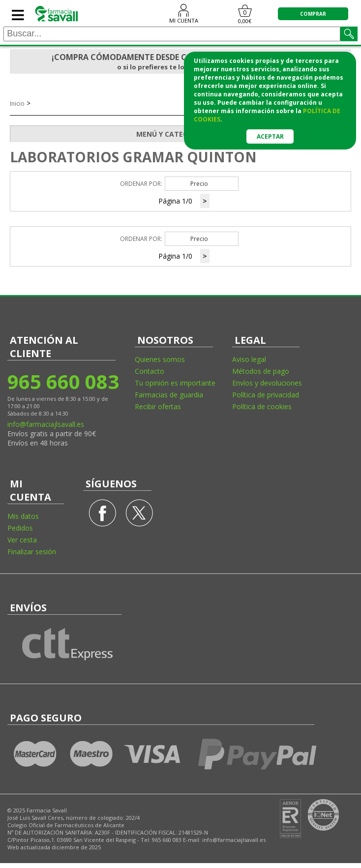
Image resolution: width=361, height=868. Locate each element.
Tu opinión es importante (175, 383)
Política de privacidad (266, 395)
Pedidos (20, 528)
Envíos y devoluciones (267, 383)
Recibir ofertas (158, 406)
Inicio (17, 104)
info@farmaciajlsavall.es (46, 424)
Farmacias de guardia (169, 395)
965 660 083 (63, 381)
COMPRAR (313, 14)
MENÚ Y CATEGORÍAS (243, 134)
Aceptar (270, 136)
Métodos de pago (261, 371)
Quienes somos (160, 359)
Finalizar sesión (32, 552)
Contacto (150, 371)
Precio (199, 184)
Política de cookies (262, 406)
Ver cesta (22, 540)
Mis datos (23, 516)
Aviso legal (249, 359)
